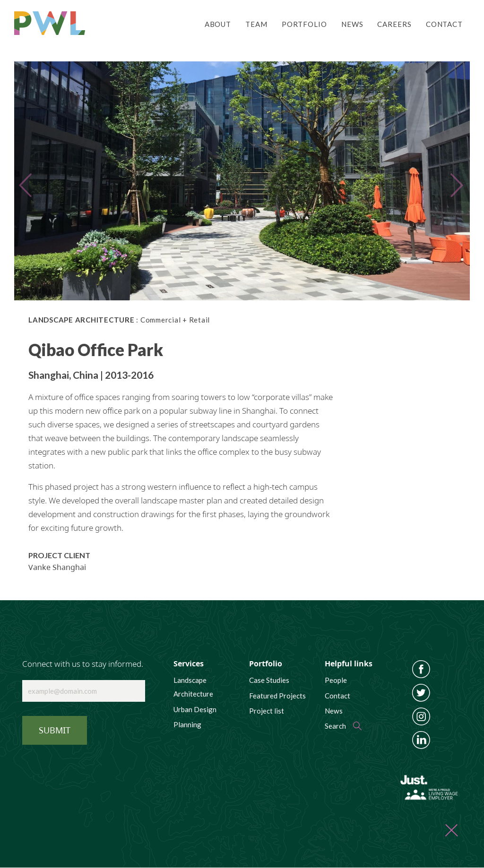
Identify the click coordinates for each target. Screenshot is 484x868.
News (352, 24)
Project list (267, 711)
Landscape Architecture (193, 687)
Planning (187, 724)
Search (335, 726)
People (336, 680)
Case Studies (269, 680)
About (218, 24)
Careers (394, 24)
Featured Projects (277, 696)
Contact (444, 24)
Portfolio (304, 24)
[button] (30, 181)
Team (256, 24)
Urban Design (195, 709)
